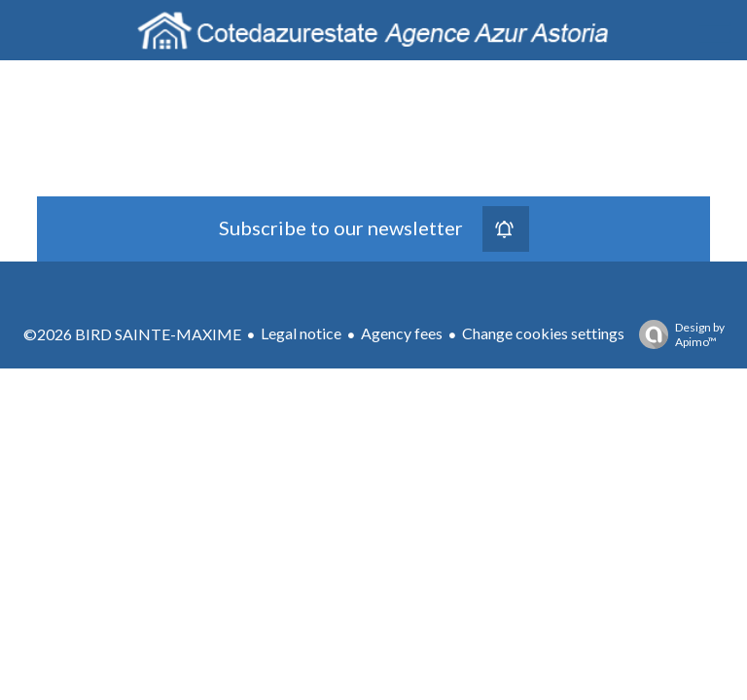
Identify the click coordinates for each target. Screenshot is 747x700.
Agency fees (402, 333)
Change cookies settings (543, 333)
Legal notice (301, 333)
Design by (677, 334)
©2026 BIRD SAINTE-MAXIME (132, 334)
